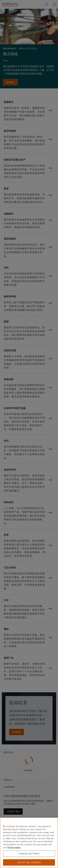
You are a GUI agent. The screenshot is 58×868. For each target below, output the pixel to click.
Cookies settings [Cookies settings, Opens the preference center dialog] (29, 854)
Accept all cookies (29, 862)
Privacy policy (14, 847)
